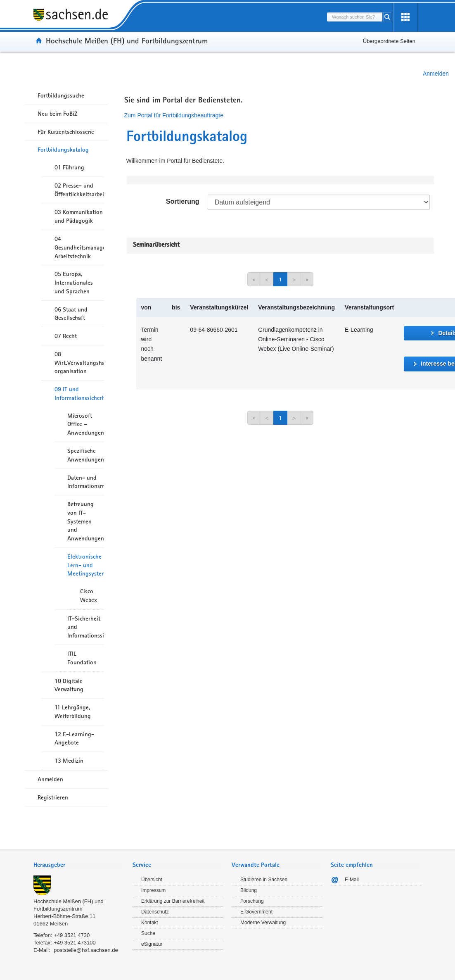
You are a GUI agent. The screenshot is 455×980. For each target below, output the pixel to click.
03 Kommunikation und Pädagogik (79, 216)
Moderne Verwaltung (263, 923)
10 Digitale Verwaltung (69, 685)
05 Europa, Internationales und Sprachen (74, 283)
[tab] (79, 866)
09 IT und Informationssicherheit (79, 394)
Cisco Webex (89, 596)
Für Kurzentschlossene (66, 132)
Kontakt (150, 923)
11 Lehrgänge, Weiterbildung (73, 712)
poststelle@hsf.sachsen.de (86, 950)
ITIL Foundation (82, 658)
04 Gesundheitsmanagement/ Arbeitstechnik (79, 247)
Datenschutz (155, 912)
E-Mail (352, 880)
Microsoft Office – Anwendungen (85, 424)
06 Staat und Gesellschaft (71, 314)
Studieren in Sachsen (264, 880)
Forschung (252, 901)
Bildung (249, 890)
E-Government (256, 912)
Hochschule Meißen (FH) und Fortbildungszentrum (127, 40)
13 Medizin (69, 761)
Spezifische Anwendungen (85, 455)
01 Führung (69, 167)
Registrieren (53, 797)
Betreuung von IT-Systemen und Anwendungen (85, 521)
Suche (148, 933)
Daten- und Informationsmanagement (85, 482)
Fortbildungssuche (61, 95)
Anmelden (436, 74)
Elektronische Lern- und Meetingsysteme (85, 565)
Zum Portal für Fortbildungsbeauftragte (174, 115)
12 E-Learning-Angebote (74, 739)
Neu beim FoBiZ (58, 114)
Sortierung (183, 201)
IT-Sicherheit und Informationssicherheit (85, 627)
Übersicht (152, 880)
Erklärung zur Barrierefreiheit (173, 901)
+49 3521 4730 (72, 935)
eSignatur (152, 944)
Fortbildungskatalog (63, 150)
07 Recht (66, 336)
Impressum (153, 890)
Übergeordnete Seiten (389, 41)
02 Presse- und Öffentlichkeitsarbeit (79, 190)
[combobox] (355, 17)
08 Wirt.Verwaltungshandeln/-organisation (79, 363)
